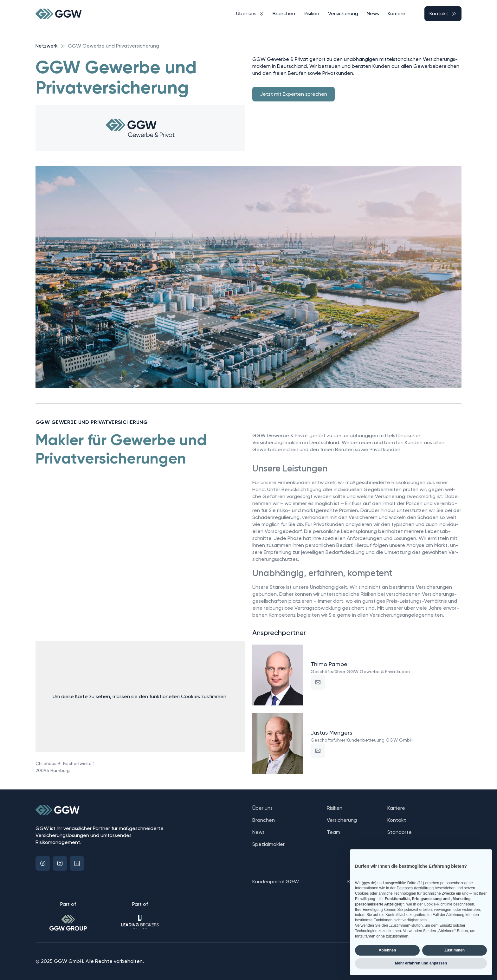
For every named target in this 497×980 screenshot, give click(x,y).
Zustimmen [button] (455, 950)
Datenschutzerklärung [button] (415, 888)
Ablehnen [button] (387, 950)
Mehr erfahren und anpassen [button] (421, 963)
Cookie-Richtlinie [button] (438, 904)
